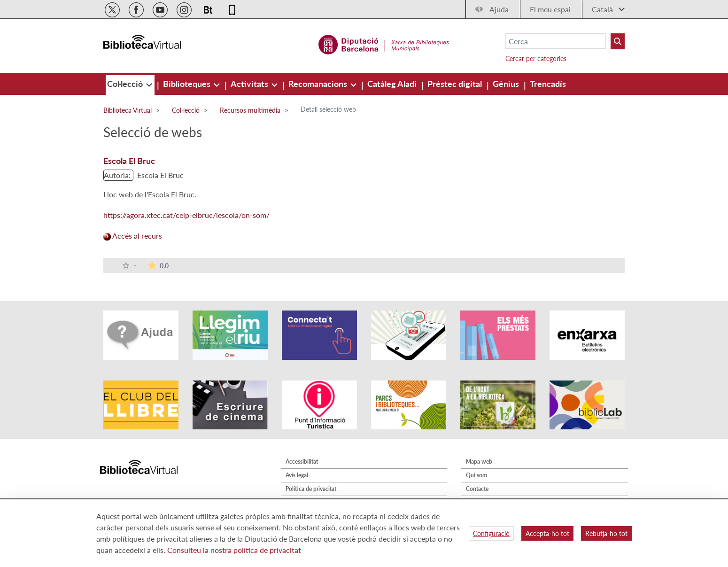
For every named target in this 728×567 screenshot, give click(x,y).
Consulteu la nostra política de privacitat (234, 550)
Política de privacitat (311, 489)
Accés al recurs (133, 236)
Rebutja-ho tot (606, 533)
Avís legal (297, 475)
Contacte (477, 489)
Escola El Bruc (129, 161)
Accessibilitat (302, 462)
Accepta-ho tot (547, 533)
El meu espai (550, 9)
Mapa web (479, 462)
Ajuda (499, 9)
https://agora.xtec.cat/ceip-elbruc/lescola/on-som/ (186, 215)
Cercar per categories (536, 58)
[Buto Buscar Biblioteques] (618, 41)
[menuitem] (126, 84)
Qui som (476, 475)
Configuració (491, 533)
